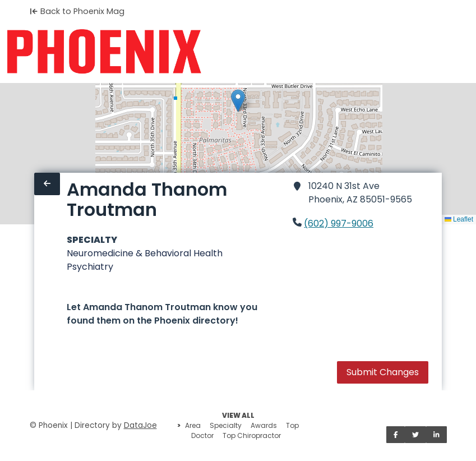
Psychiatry (90, 267)
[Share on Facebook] (396, 435)
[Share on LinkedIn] (436, 435)
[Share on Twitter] (415, 435)
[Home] (104, 52)
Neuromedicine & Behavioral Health (145, 253)
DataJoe (140, 425)
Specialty (226, 425)
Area (193, 425)
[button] (238, 101)
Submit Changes (383, 372)
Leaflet (459, 219)
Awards (264, 425)
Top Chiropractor (252, 435)
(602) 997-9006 (339, 223)
